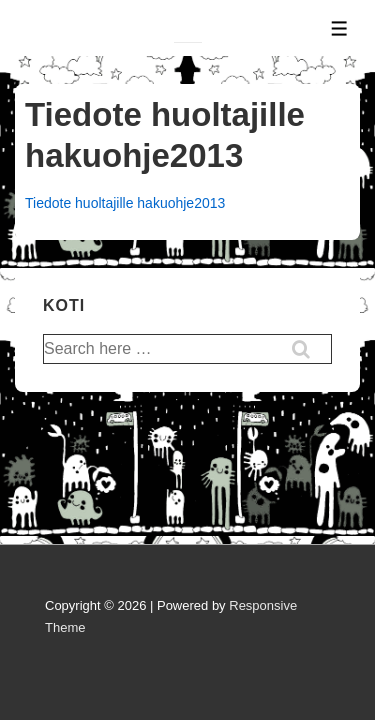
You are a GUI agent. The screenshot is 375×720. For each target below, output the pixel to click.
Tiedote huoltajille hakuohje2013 (125, 203)
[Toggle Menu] (339, 28)
